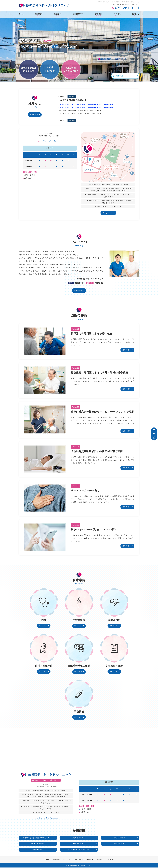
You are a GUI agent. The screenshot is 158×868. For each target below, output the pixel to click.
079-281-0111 (50, 141)
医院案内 (58, 15)
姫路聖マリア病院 (37, 844)
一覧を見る (34, 114)
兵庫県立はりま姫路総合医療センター (37, 838)
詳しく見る (127, 350)
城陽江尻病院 (119, 844)
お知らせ (136, 15)
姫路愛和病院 (37, 850)
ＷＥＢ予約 (154, 434)
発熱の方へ (119, 76)
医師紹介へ (78, 291)
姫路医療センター (78, 838)
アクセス (117, 15)
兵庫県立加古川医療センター (78, 850)
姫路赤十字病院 (119, 838)
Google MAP (108, 213)
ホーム (21, 15)
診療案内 (99, 15)
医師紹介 (39, 15)
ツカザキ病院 (78, 844)
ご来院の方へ (78, 15)
